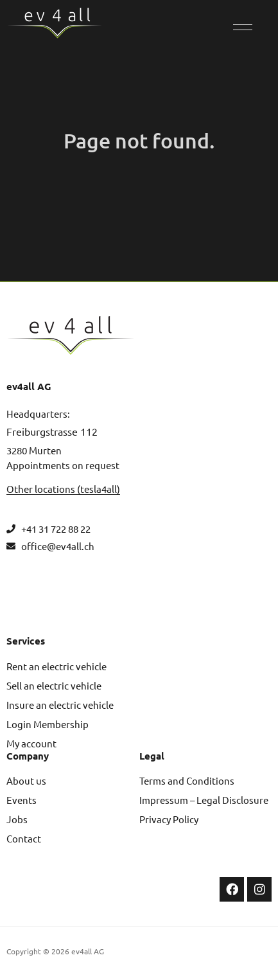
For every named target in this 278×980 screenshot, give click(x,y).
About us (26, 780)
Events (22, 800)
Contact (24, 838)
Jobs (17, 819)
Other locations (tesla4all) (63, 489)
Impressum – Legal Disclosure (204, 800)
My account (31, 743)
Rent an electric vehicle (56, 666)
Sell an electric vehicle (54, 685)
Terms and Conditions (187, 780)
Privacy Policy (169, 819)
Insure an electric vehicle (60, 705)
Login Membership (48, 724)
